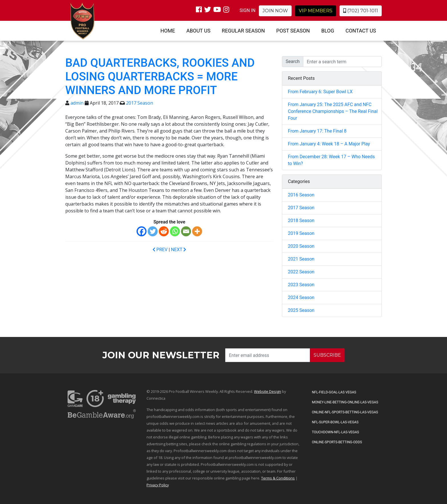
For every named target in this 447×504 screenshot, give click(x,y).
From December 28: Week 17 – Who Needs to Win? (331, 160)
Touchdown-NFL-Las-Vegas (335, 432)
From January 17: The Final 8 (317, 131)
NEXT (179, 250)
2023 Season (301, 285)
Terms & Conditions (278, 478)
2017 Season (140, 103)
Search (293, 61)
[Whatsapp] (175, 231)
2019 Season (301, 233)
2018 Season (301, 220)
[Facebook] (142, 231)
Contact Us (361, 31)
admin (77, 103)
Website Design (268, 391)
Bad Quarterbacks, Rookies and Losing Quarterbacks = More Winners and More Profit (160, 77)
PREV (160, 250)
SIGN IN (247, 10)
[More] (197, 231)
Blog (328, 31)
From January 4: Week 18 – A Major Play (329, 144)
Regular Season (243, 31)
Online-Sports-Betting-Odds (337, 442)
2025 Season (301, 310)
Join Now (275, 11)
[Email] (186, 231)
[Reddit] (164, 231)
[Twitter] (153, 231)
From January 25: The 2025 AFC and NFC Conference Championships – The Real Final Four (333, 111)
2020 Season (301, 246)
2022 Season (301, 272)
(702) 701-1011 (361, 11)
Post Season (293, 31)
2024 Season (301, 297)
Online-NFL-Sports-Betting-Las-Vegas (345, 412)
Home (168, 31)
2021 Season (301, 259)
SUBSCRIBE (327, 355)
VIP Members (316, 11)
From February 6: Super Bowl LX (320, 92)
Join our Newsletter (161, 355)
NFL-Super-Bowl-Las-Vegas (335, 422)
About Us (198, 31)
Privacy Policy (158, 485)
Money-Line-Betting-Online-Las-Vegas (345, 402)
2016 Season (301, 195)
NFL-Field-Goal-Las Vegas (334, 392)
